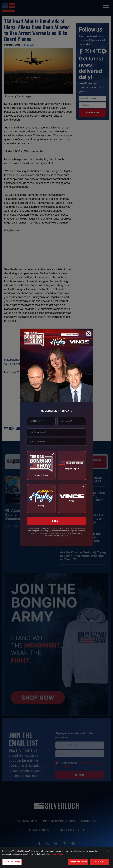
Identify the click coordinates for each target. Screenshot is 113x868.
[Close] (89, 334)
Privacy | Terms (63, 536)
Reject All (99, 862)
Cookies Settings (12, 862)
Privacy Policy (57, 854)
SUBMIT (57, 521)
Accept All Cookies (78, 862)
